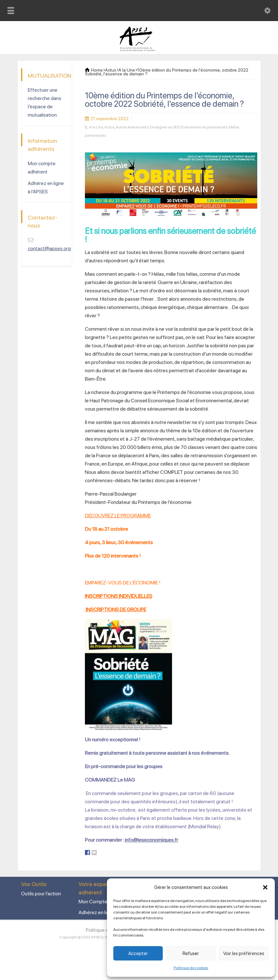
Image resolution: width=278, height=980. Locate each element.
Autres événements (132, 127)
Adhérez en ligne (97, 912)
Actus (109, 127)
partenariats (95, 135)
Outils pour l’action (41, 894)
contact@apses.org (49, 248)
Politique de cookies (191, 968)
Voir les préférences (244, 953)
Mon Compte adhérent (103, 902)
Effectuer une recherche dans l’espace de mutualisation (45, 102)
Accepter (138, 953)
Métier (234, 127)
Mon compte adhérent (42, 168)
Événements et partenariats (204, 127)
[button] (265, 887)
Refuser (191, 953)
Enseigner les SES (165, 127)
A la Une (96, 127)
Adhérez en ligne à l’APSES (46, 187)
